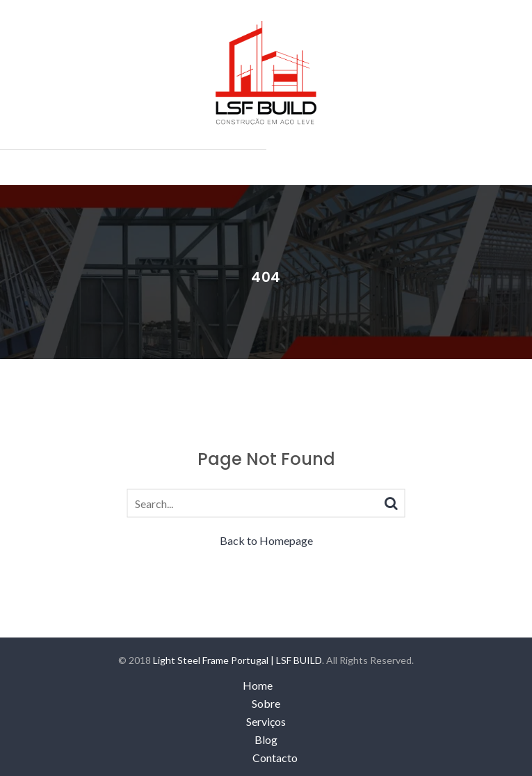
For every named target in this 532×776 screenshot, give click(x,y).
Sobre (266, 703)
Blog (266, 739)
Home (258, 685)
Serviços (266, 721)
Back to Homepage (266, 540)
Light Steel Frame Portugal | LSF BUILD (237, 660)
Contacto (275, 758)
